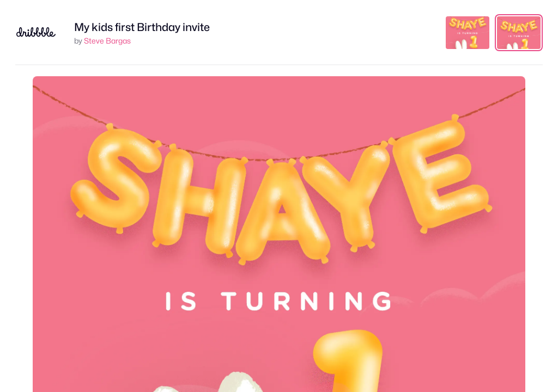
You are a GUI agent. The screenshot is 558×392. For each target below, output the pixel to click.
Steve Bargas (107, 41)
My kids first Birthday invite (142, 27)
